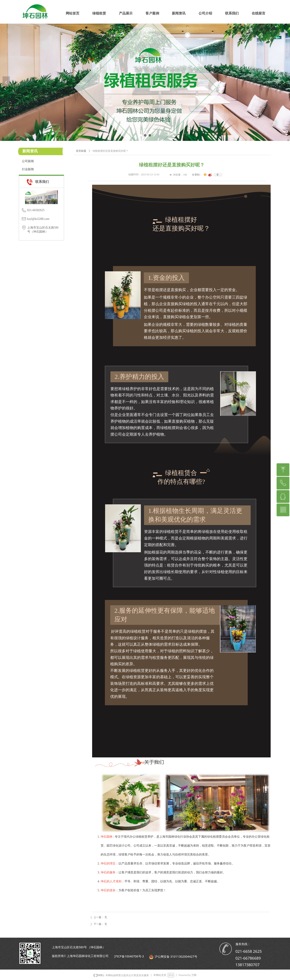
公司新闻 (28, 161)
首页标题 (81, 151)
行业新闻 (28, 169)
